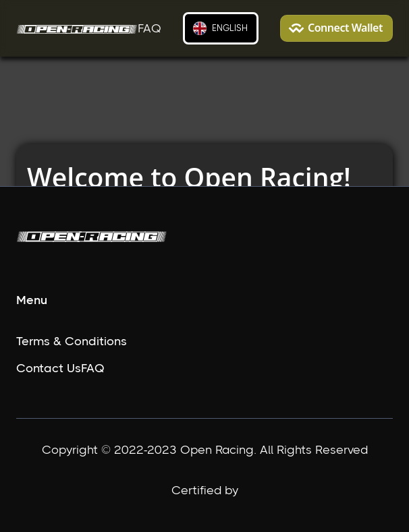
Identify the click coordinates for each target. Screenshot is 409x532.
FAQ (149, 28)
